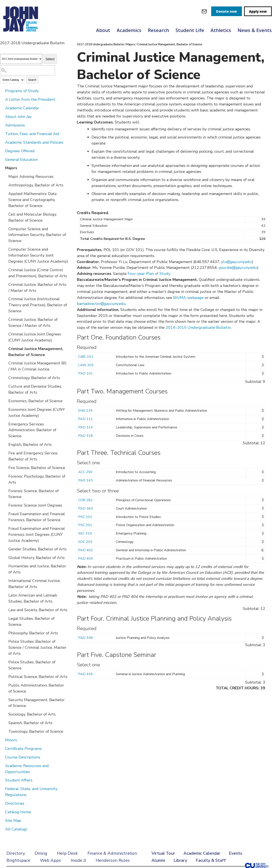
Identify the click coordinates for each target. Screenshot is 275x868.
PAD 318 (86, 436)
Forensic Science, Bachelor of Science (34, 494)
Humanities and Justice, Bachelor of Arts (37, 569)
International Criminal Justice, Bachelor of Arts (34, 584)
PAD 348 (86, 638)
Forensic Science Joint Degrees (35, 505)
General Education (21, 160)
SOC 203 (85, 542)
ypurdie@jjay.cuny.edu (238, 268)
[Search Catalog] (27, 70)
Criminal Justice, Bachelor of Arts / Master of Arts (37, 288)
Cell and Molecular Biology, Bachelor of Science (33, 217)
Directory (16, 853)
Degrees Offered (20, 151)
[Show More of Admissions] (2, 125)
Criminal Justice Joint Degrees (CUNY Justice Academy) (35, 337)
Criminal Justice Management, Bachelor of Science (36, 352)
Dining (41, 853)
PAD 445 (86, 674)
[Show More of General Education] (2, 159)
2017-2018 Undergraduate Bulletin (100, 44)
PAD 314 (86, 427)
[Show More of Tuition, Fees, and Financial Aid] (2, 134)
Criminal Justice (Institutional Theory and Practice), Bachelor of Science (38, 305)
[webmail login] (204, 11)
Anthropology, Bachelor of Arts (36, 185)
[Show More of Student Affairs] (2, 780)
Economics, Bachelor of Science (35, 401)
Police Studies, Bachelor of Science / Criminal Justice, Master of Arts (37, 647)
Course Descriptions (23, 757)
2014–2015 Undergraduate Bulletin (198, 327)
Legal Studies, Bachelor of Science (31, 621)
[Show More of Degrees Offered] (2, 151)
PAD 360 (86, 509)
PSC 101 (85, 517)
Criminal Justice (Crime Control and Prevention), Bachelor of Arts (38, 273)
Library (180, 860)
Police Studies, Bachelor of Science (32, 665)
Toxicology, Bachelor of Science (36, 731)
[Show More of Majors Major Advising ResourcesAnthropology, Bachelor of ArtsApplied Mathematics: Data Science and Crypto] (2, 168)
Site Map (13, 821)
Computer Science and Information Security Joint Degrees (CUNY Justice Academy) (38, 255)
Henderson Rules (113, 860)
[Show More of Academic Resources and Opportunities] (2, 766)
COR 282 (85, 500)
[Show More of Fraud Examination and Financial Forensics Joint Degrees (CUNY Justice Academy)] (5, 528)
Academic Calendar (22, 108)
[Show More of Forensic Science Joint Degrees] (5, 505)
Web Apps (50, 860)
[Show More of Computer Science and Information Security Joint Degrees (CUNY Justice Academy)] (5, 249)
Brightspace (18, 860)
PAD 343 (86, 480)
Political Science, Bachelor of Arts (38, 677)
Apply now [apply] (258, 11)
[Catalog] (21, 59)
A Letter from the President (30, 99)
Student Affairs (19, 780)
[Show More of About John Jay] (2, 116)
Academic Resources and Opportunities (27, 769)
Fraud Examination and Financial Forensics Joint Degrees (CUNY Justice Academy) (37, 535)
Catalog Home (18, 812)
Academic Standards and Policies (34, 142)
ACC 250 (85, 472)
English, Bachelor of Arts (30, 445)
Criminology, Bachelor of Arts (34, 378)
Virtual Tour (163, 853)
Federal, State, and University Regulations (31, 792)
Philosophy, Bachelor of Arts (33, 633)
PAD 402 (86, 550)
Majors (11, 168)
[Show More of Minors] (2, 740)
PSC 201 (85, 525)
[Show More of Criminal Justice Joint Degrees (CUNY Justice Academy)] (5, 334)
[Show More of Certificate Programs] (2, 748)
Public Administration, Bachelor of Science (36, 688)
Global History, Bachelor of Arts (37, 558)
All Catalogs (16, 829)
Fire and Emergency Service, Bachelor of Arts (33, 456)
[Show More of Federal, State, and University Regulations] (2, 789)
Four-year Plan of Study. (149, 274)
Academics (129, 30)
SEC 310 (85, 533)
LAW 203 (86, 365)
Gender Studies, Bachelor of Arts (37, 549)
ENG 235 (85, 411)
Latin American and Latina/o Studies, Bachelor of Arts (33, 598)
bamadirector (89, 304)
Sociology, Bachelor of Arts (32, 714)
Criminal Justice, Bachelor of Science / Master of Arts (33, 323)
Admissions (15, 125)
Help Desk (67, 853)
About (103, 30)
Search (32, 80)
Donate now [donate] (227, 11)
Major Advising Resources (31, 177)
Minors (11, 740)
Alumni (158, 860)
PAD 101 (86, 373)
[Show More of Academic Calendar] (2, 108)
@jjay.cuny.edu (113, 304)
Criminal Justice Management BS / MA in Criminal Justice (37, 366)
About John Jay (18, 117)
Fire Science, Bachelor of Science (37, 468)
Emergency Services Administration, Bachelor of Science (32, 430)
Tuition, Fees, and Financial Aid (32, 134)
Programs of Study (22, 91)
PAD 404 (86, 559)
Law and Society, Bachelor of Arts (38, 610)
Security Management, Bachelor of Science (37, 703)
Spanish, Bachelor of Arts (30, 723)
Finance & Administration (112, 853)
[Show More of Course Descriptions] (2, 757)
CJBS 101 (86, 357)
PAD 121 (86, 419)
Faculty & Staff (211, 860)
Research (158, 30)
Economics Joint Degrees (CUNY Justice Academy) (37, 413)
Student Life (190, 30)
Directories (15, 803)
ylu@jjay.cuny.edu (236, 262)
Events (236, 853)
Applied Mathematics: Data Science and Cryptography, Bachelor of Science (32, 200)
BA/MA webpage (188, 298)
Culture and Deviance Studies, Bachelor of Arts (35, 389)
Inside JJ (78, 860)
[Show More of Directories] (2, 803)
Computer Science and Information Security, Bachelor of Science (37, 235)
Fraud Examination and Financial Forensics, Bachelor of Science (37, 517)
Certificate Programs (23, 749)
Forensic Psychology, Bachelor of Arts (37, 479)
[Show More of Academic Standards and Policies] (2, 142)
